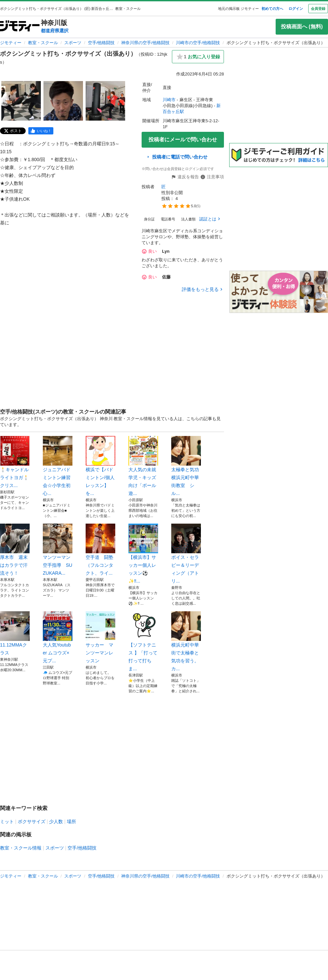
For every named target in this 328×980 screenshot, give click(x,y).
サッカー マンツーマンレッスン (100, 637)
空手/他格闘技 (101, 43)
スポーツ (73, 43)
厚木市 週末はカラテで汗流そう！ (15, 550)
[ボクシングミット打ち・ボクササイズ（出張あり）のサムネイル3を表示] (105, 101)
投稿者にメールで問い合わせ (183, 140)
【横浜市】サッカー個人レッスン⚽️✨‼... (143, 554)
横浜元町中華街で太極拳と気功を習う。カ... (186, 641)
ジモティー (11, 43)
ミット (7, 821)
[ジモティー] (20, 27)
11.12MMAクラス (15, 633)
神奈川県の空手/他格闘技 (145, 43)
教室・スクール (43, 43)
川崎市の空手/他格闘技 (198, 43)
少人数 (56, 821)
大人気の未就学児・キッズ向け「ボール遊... (143, 466)
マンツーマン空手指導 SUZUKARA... (58, 550)
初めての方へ (272, 9)
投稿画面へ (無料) (302, 27)
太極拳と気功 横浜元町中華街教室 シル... (186, 466)
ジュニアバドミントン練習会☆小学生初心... (58, 466)
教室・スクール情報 (21, 848)
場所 (71, 821)
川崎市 (169, 100)
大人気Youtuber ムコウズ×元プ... (58, 637)
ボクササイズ (32, 821)
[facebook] (41, 131)
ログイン (296, 9)
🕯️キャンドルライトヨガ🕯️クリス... (15, 462)
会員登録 (318, 9)
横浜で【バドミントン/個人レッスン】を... (100, 466)
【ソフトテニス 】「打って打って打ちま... (143, 641)
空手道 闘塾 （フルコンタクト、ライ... (100, 550)
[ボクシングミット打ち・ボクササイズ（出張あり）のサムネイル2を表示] (63, 101)
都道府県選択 (55, 31)
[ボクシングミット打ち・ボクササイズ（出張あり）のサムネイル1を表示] (21, 101)
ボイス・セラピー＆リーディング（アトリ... (186, 554)
